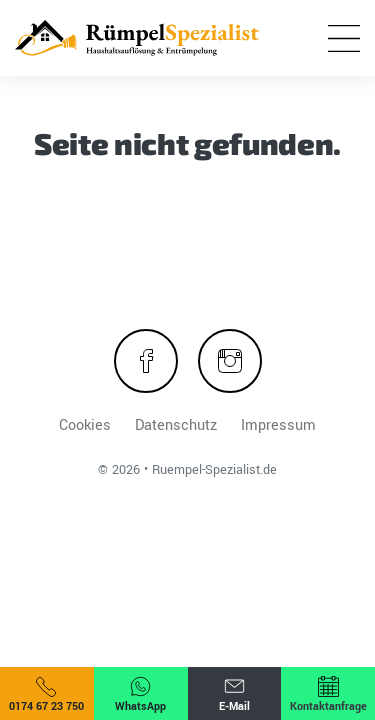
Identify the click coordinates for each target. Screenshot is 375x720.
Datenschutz (176, 425)
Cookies (85, 425)
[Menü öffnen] (344, 38)
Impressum (278, 425)
